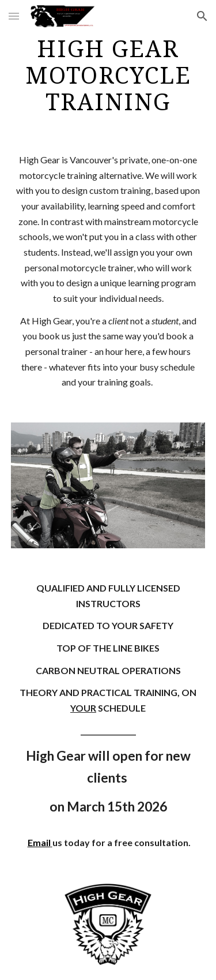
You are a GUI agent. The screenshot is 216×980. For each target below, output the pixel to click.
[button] (14, 16)
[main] (108, 76)
